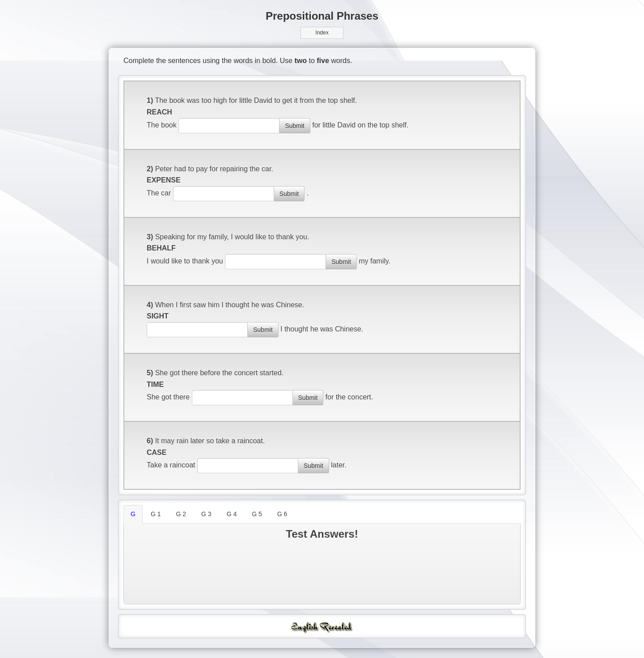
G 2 (181, 514)
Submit (295, 126)
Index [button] (322, 33)
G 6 (282, 514)
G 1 (156, 514)
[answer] (229, 126)
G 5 (257, 514)
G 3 (206, 514)
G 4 (232, 514)
